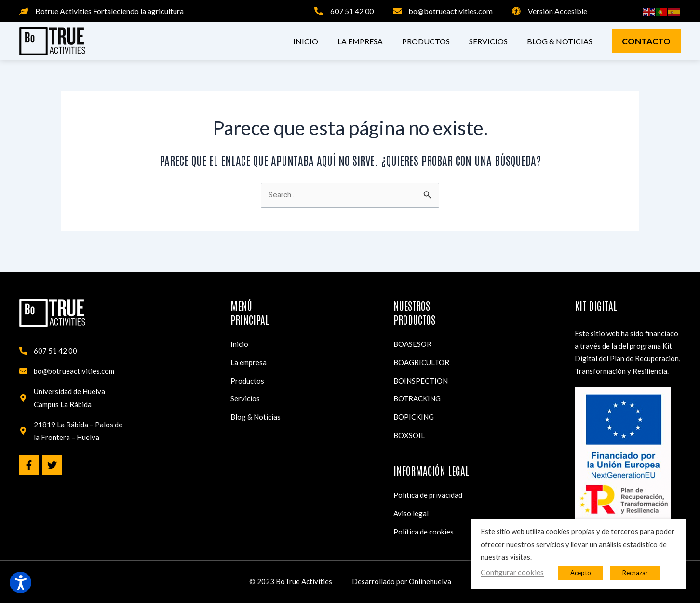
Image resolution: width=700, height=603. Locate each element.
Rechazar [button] (635, 573)
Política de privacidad (428, 493)
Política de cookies (424, 531)
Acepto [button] (581, 573)
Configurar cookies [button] (512, 572)
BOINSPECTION (421, 373)
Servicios (488, 41)
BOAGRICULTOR (421, 354)
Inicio (306, 41)
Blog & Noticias (560, 41)
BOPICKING (414, 412)
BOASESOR (412, 335)
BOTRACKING (417, 393)
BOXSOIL (409, 431)
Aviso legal (411, 512)
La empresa (360, 41)
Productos (426, 41)
